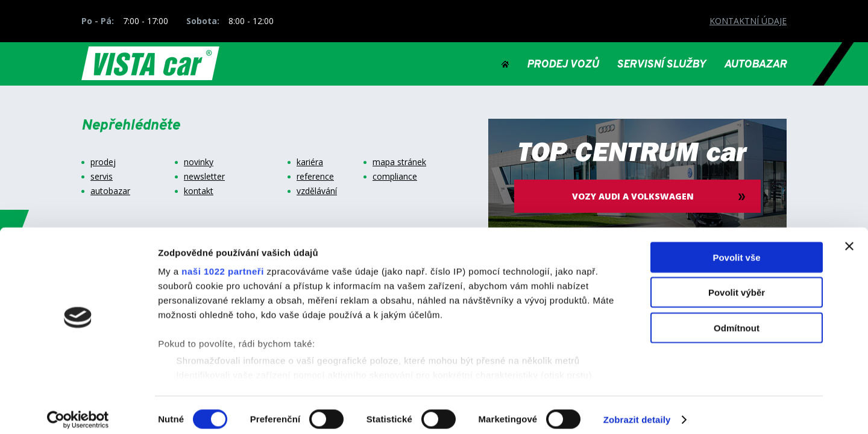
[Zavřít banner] (849, 237)
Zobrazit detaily (637, 410)
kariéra (310, 162)
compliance (395, 177)
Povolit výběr (737, 283)
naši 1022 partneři (223, 262)
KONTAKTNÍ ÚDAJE (748, 21)
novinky (199, 162)
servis (102, 177)
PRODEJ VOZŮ (563, 65)
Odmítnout (737, 319)
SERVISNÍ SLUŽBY (661, 65)
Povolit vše (736, 248)
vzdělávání (317, 191)
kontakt (199, 191)
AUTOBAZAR (755, 65)
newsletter (204, 177)
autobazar (110, 191)
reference (315, 177)
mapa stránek (399, 162)
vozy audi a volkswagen (638, 196)
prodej (103, 162)
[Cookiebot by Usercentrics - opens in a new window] (78, 410)
